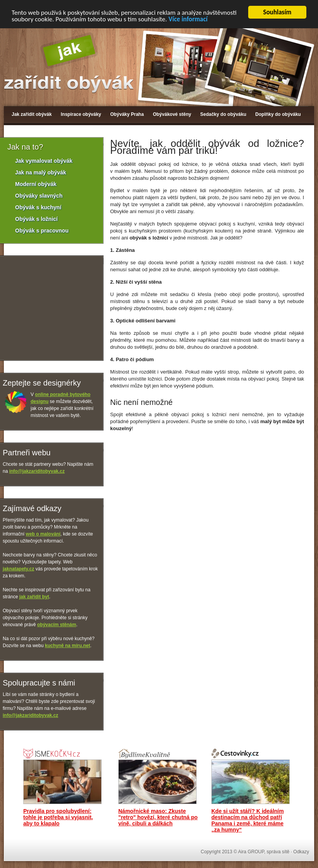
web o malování (43, 534)
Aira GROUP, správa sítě (264, 852)
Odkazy (301, 852)
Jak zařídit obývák (32, 114)
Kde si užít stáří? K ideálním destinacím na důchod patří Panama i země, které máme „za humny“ (248, 820)
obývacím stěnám (57, 625)
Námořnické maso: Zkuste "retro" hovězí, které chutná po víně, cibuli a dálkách (158, 817)
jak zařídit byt (34, 597)
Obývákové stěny (172, 114)
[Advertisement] (139, 462)
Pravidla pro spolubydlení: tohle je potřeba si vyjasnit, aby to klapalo (58, 817)
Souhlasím (277, 12)
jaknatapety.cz (18, 569)
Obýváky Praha (127, 114)
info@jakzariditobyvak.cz (37, 471)
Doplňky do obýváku (278, 114)
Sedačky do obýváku (223, 114)
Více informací (188, 19)
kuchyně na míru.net (68, 646)
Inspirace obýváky (81, 114)
